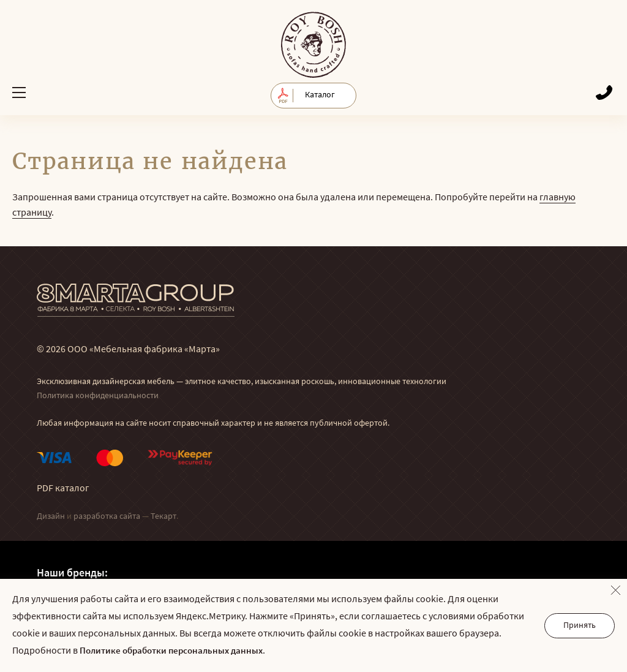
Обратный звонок (604, 92)
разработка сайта (107, 517)
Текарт (163, 517)
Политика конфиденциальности (98, 396)
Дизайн (51, 517)
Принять (580, 626)
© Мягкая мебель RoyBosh (313, 45)
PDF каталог (63, 489)
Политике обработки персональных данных (171, 651)
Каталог (320, 95)
